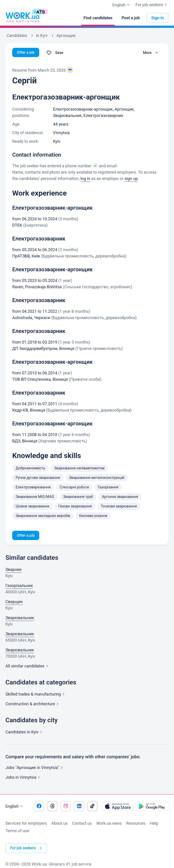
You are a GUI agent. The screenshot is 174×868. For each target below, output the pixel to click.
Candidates (25, 733)
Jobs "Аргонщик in (35, 768)
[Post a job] (130, 18)
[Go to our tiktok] (92, 807)
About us (60, 824)
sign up (131, 178)
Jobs (24, 778)
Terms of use (17, 831)
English (15, 807)
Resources (136, 824)
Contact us (82, 824)
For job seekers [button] (28, 845)
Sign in (158, 18)
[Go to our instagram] (66, 807)
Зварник (13, 570)
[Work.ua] (22, 18)
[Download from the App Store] (118, 807)
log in (85, 178)
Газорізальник (19, 586)
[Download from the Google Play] (153, 807)
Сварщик (14, 602)
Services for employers (26, 824)
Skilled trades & (36, 695)
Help (154, 824)
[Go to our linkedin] (79, 807)
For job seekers (152, 5)
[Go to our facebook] (39, 807)
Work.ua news (109, 824)
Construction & (33, 704)
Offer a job (27, 53)
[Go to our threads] (52, 807)
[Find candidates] (98, 18)
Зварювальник (20, 618)
